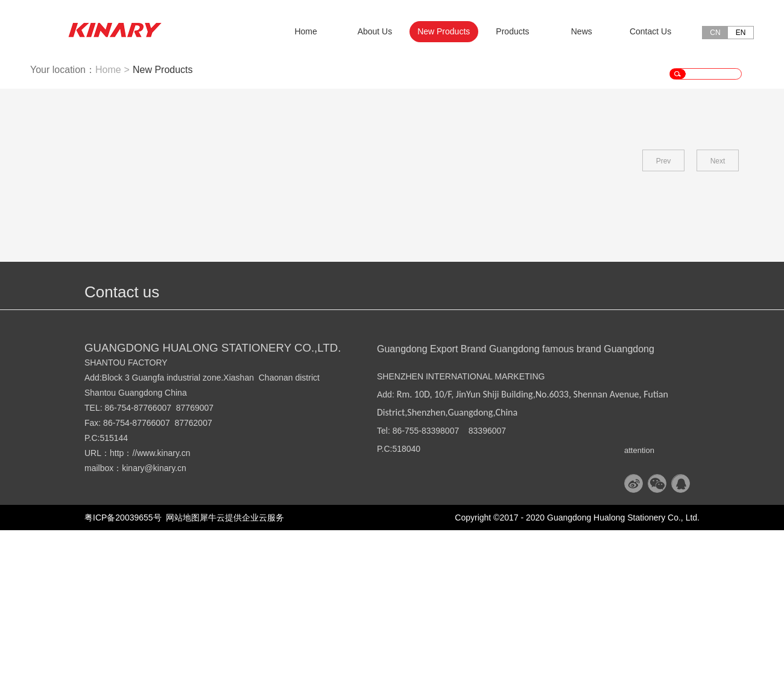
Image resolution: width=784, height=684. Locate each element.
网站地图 (181, 671)
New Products (163, 223)
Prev (664, 315)
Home (305, 31)
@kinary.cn (166, 622)
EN (741, 33)
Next (718, 315)
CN (715, 33)
